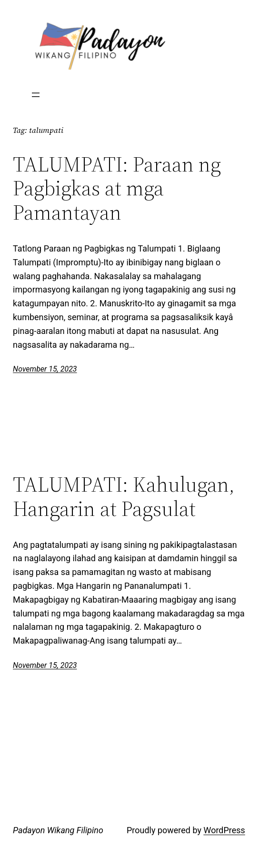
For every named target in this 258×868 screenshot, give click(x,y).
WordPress (224, 830)
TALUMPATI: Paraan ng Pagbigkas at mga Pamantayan (117, 189)
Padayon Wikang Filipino (58, 830)
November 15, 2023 (45, 369)
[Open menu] (36, 95)
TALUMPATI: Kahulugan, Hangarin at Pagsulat (124, 497)
